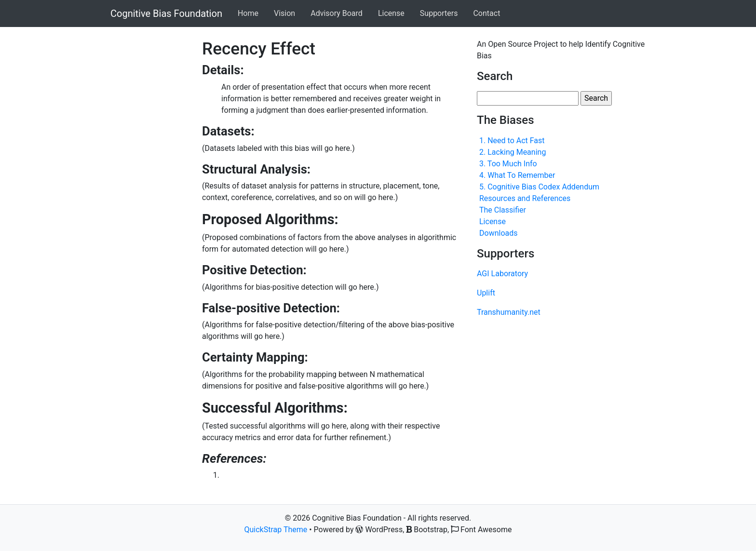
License (391, 13)
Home (248, 13)
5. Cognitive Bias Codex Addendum (539, 187)
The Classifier (503, 210)
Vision (284, 13)
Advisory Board (337, 13)
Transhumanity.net (509, 312)
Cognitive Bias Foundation (166, 13)
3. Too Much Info (508, 164)
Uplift (486, 293)
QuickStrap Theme (276, 530)
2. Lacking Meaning (513, 152)
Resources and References (525, 198)
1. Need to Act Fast (512, 141)
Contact (486, 13)
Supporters (439, 13)
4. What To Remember (517, 175)
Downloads (498, 233)
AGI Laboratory (502, 274)
